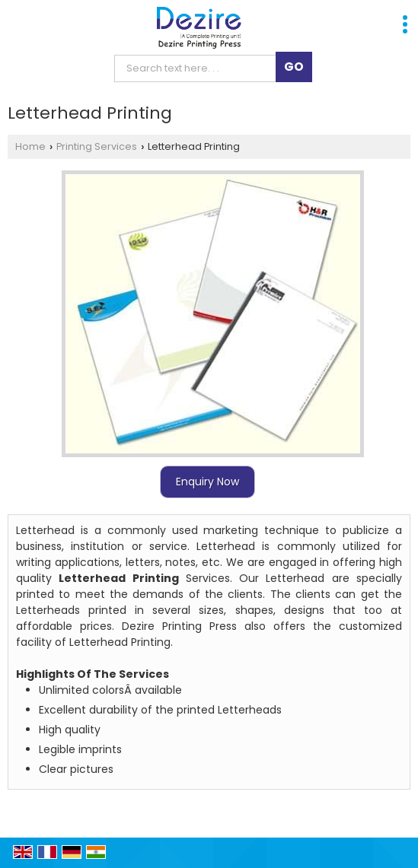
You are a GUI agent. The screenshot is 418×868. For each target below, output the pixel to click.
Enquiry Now (207, 482)
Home (30, 146)
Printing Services (97, 146)
